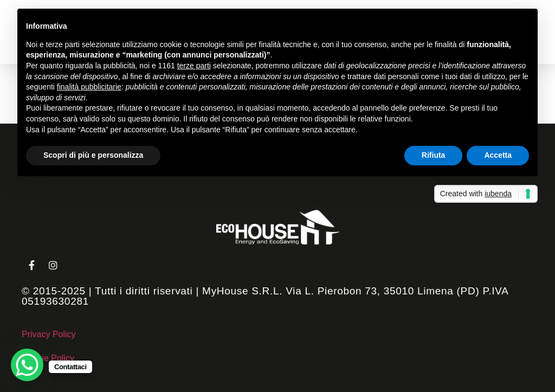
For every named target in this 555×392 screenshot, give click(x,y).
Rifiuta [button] (434, 155)
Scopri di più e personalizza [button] (93, 155)
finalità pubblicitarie (89, 87)
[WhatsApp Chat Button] (27, 365)
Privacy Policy (49, 334)
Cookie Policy (48, 358)
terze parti (194, 66)
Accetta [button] (498, 155)
